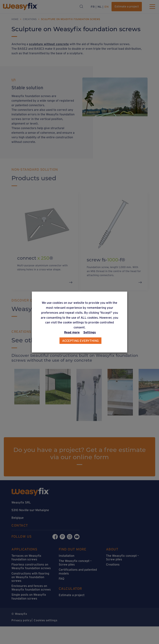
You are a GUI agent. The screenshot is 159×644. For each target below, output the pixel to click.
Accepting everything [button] (80, 341)
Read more (72, 332)
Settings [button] (90, 332)
